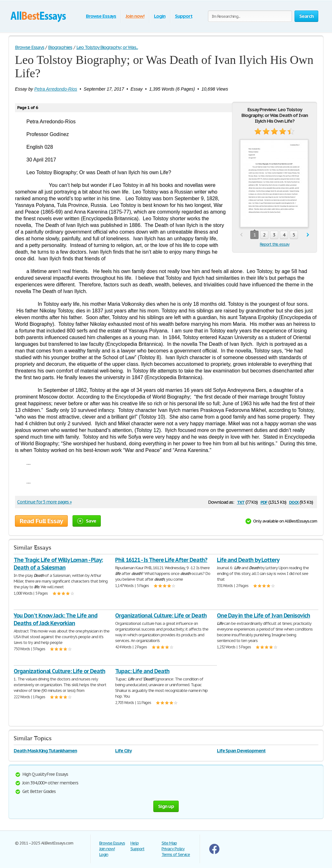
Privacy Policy (173, 849)
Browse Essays (101, 16)
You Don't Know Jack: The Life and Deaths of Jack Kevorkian (55, 619)
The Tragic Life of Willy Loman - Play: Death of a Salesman (58, 564)
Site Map (169, 843)
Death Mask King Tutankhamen (45, 751)
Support (184, 16)
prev (241, 235)
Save (87, 521)
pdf (264, 502)
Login (160, 16)
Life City (123, 751)
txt (241, 502)
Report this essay (275, 244)
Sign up (166, 806)
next (308, 235)
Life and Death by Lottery (248, 560)
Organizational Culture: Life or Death (161, 615)
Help (135, 843)
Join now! (135, 16)
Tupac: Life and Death (142, 671)
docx (294, 502)
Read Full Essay (41, 521)
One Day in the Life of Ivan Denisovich (263, 615)
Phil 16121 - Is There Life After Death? (161, 560)
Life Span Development (241, 751)
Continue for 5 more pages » (44, 502)
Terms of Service (176, 854)
